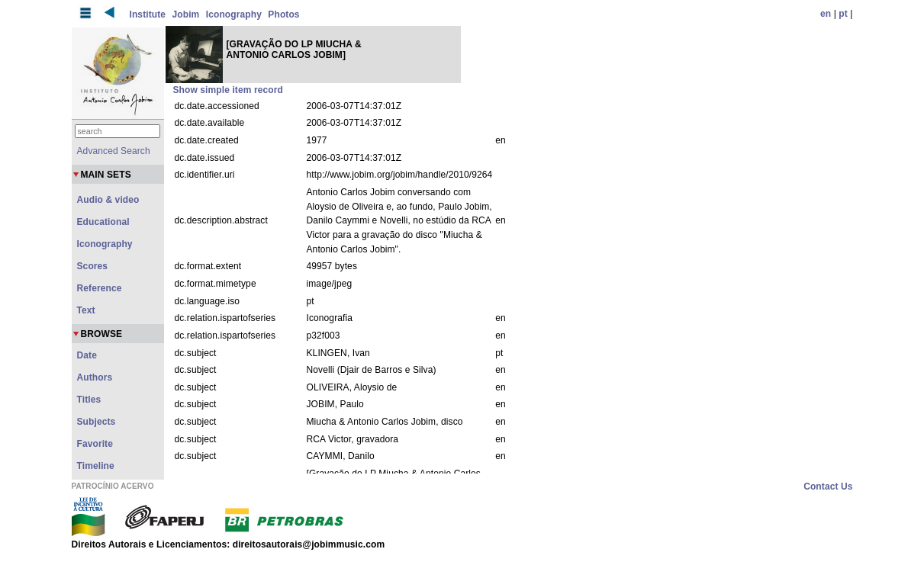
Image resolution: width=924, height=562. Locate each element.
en (826, 14)
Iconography (234, 14)
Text (86, 310)
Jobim (186, 14)
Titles (89, 400)
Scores (93, 266)
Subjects (97, 422)
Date (87, 355)
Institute (148, 14)
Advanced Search (114, 151)
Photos (283, 14)
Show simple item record (228, 90)
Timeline (96, 466)
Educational (103, 222)
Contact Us (828, 487)
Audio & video (108, 200)
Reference (100, 288)
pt (843, 14)
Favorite (95, 444)
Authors (95, 377)
